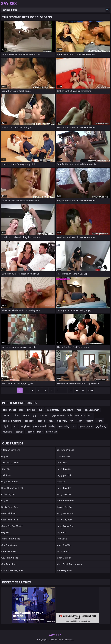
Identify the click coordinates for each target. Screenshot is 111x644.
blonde (26, 415)
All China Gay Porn (11, 462)
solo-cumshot (9, 410)
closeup (30, 432)
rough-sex (8, 432)
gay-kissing (64, 426)
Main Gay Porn (64, 570)
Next (91, 390)
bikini (16, 415)
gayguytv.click (64, 475)
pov (15, 426)
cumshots (80, 415)
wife (70, 415)
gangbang (30, 421)
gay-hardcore (58, 415)
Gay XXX (5, 456)
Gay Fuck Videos (10, 482)
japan (80, 421)
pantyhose (25, 426)
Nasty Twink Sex (9, 507)
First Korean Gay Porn (12, 570)
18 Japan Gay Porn (11, 450)
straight (89, 421)
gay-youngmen (92, 410)
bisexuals (44, 415)
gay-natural (68, 410)
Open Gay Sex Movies (12, 526)
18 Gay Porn (63, 551)
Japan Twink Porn (65, 501)
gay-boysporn (86, 426)
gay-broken (52, 432)
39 (83, 390)
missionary (62, 421)
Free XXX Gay (63, 456)
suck (41, 410)
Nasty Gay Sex (64, 469)
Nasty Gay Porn (64, 520)
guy (34, 415)
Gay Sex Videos (9, 545)
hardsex (7, 415)
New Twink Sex (9, 513)
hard (79, 410)
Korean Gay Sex (65, 507)
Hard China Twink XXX (12, 488)
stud (90, 415)
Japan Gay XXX (64, 545)
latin (21, 410)
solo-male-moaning (12, 421)
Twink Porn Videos (11, 539)
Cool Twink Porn (10, 520)
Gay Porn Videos (10, 558)
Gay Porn (61, 532)
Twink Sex (6, 475)
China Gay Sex (8, 494)
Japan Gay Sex (64, 558)
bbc (74, 426)
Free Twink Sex (9, 551)
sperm (100, 421)
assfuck (19, 432)
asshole (42, 421)
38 (77, 390)
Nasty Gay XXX (64, 488)
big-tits (6, 426)
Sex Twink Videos (65, 450)
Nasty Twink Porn (65, 513)
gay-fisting (101, 426)
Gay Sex (5, 532)
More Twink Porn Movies (69, 564)
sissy (51, 421)
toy (72, 421)
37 (71, 390)
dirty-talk (31, 410)
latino (40, 432)
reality (52, 426)
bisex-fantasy (53, 410)
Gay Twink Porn (9, 564)
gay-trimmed (40, 426)
